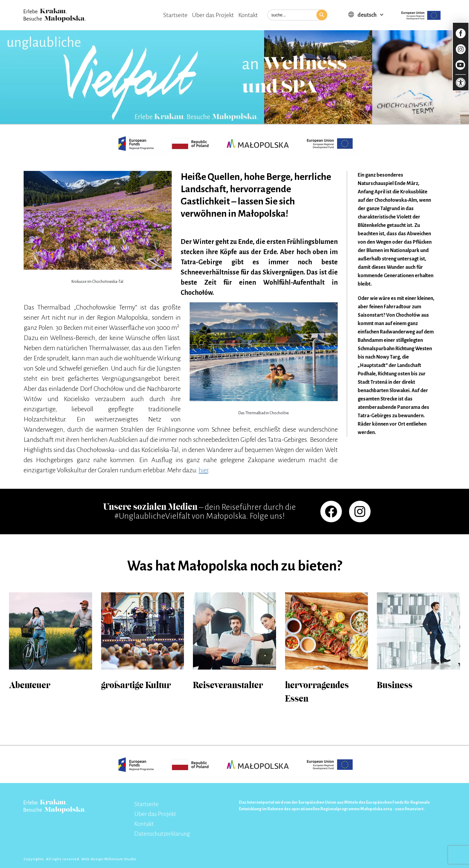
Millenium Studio (120, 859)
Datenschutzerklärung (162, 834)
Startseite (175, 15)
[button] (322, 15)
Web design (93, 859)
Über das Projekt (213, 15)
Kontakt (248, 15)
